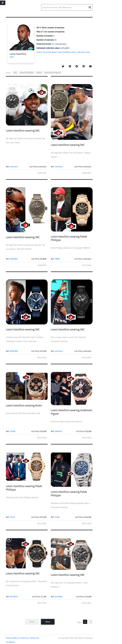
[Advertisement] (110, 57)
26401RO (58, 431)
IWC (53, 44)
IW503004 (14, 259)
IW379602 (59, 597)
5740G (57, 517)
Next (48, 622)
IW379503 (14, 597)
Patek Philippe (27, 72)
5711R (12, 517)
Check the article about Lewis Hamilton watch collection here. (63, 52)
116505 (13, 431)
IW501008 (14, 351)
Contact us (24, 638)
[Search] (67, 7)
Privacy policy (12, 638)
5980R (57, 259)
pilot (12, 57)
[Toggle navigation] (3, 3)
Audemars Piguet (53, 72)
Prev (32, 622)
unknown (14, 167)
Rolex (39, 72)
